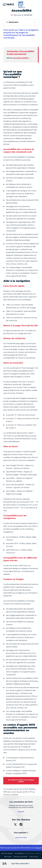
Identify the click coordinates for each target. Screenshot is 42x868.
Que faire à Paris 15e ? (20, 864)
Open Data (8, 857)
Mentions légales (7, 853)
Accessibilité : (28, 853)
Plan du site (34, 857)
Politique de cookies (21, 857)
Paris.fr (38, 848)
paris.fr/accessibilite (21, 58)
